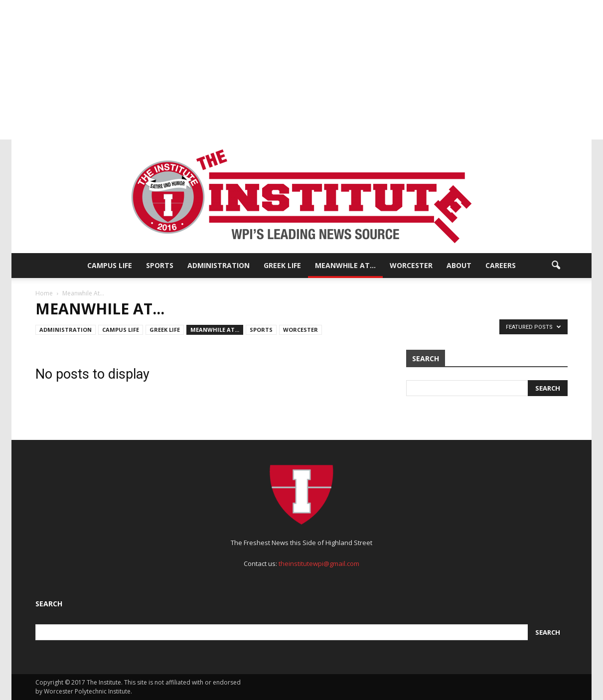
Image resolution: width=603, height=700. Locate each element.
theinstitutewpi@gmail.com (319, 563)
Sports (160, 265)
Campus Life (110, 265)
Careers (501, 265)
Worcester (411, 265)
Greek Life (282, 265)
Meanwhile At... (215, 330)
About (459, 265)
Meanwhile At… (345, 265)
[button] (556, 266)
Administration (219, 265)
